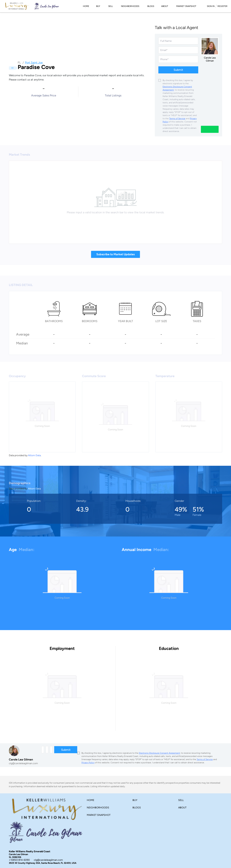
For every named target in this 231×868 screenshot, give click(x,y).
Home (86, 6)
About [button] (165, 6)
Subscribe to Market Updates (115, 254)
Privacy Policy (88, 763)
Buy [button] (98, 6)
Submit (178, 70)
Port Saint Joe (34, 63)
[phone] (178, 59)
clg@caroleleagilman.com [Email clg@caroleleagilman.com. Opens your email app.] (48, 860)
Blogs (151, 6)
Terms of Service (177, 119)
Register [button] (222, 6)
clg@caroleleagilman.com (23, 763)
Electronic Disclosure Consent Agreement (159, 753)
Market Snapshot (186, 6)
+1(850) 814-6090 (19, 860)
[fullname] (178, 41)
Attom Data (34, 455)
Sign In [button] (211, 6)
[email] (178, 50)
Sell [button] (111, 6)
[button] (91, 801)
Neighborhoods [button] (130, 6)
